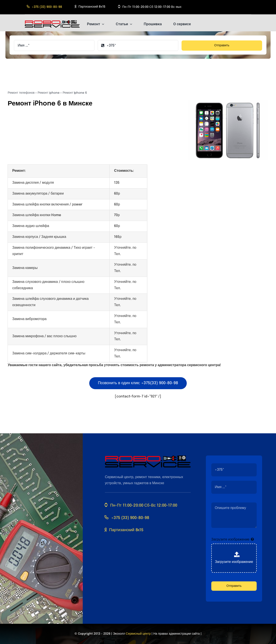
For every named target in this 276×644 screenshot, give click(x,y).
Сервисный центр (138, 634)
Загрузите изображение (230, 540)
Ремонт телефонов (21, 93)
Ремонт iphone (49, 93)
